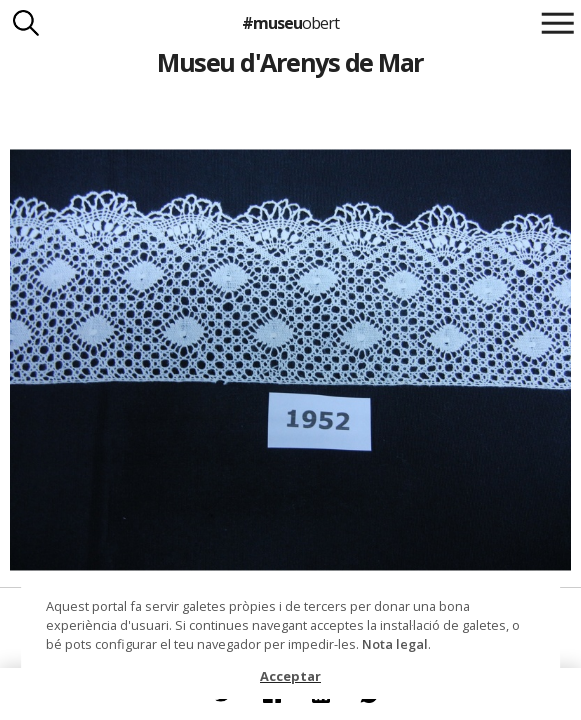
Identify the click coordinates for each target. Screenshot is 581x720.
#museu (290, 23)
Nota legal (395, 644)
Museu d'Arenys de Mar (290, 62)
